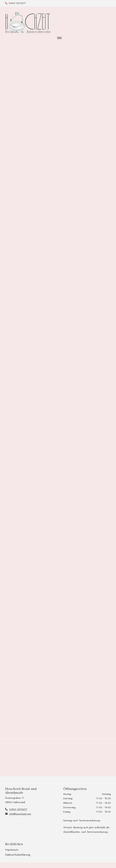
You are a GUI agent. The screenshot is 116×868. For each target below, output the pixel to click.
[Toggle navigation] (59, 38)
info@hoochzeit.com (20, 814)
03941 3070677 (17, 3)
